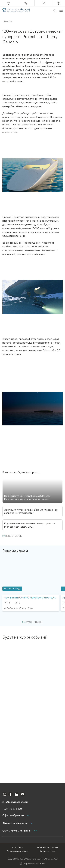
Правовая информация (48, 847)
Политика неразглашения (17, 851)
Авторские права (48, 851)
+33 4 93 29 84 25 (12, 809)
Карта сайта (17, 847)
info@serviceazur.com (15, 802)
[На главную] (17, 11)
